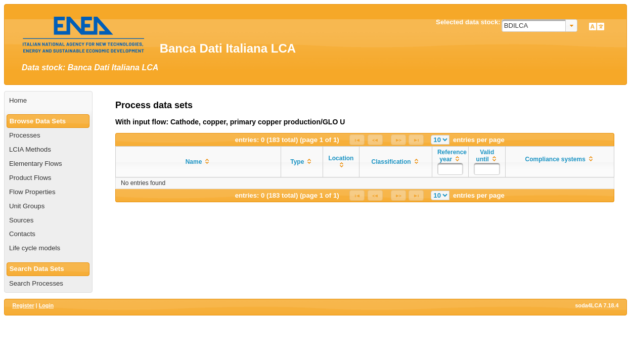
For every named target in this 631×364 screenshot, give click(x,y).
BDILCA (516, 26)
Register (23, 305)
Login (46, 305)
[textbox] (450, 169)
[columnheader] (198, 162)
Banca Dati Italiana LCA (228, 48)
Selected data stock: (468, 22)
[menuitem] (48, 101)
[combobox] (539, 26)
